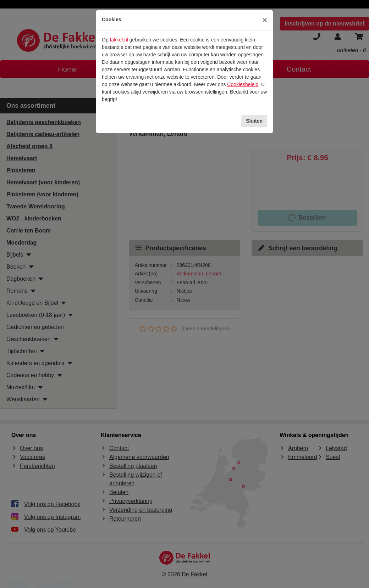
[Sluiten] (265, 20)
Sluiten (254, 121)
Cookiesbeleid (243, 84)
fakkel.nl (119, 40)
